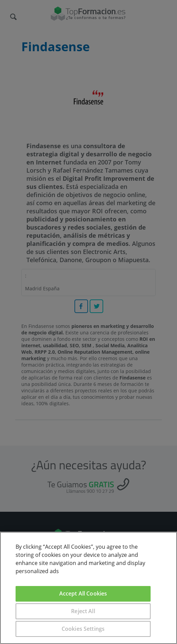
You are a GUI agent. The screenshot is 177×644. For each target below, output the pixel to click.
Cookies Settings (83, 629)
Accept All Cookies (83, 593)
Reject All (83, 611)
